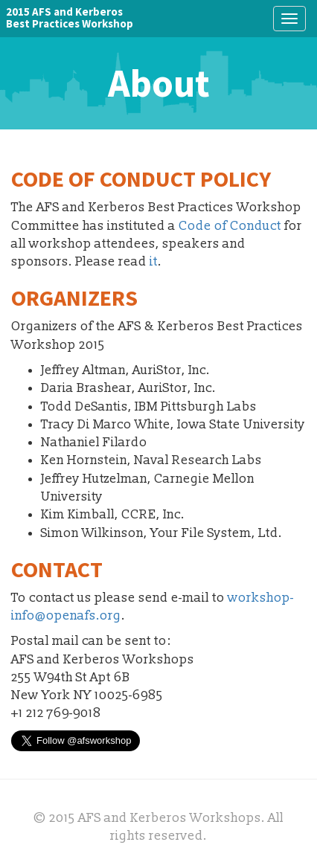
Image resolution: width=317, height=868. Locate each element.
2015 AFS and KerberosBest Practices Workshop (70, 17)
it (154, 261)
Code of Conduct (230, 226)
